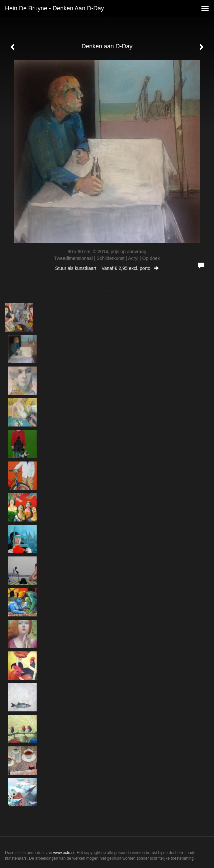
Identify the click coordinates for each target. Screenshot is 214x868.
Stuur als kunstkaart (107, 268)
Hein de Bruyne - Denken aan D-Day (54, 8)
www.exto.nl (64, 853)
